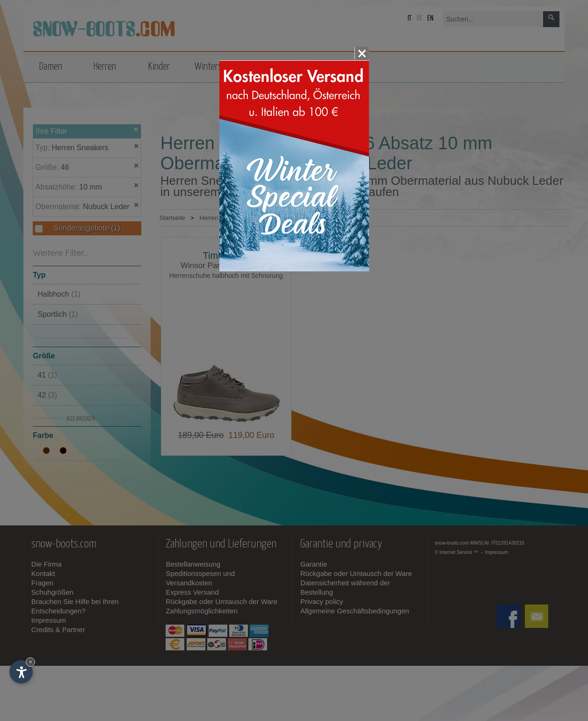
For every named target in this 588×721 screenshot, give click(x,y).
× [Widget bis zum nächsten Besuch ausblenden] (30, 662)
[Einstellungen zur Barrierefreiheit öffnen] (21, 672)
